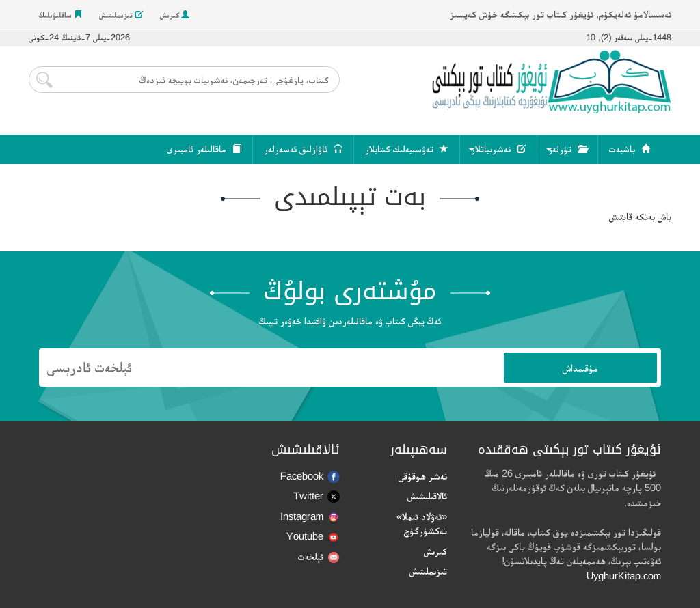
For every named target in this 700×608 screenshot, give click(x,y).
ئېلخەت (319, 557)
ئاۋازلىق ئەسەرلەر (303, 149)
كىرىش (175, 15)
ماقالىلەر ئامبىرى (204, 149)
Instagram (310, 516)
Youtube (313, 536)
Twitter (317, 496)
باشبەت (630, 149)
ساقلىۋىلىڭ (60, 15)
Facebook (310, 476)
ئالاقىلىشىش (427, 496)
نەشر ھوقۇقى (423, 476)
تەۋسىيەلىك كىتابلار (407, 149)
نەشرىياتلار (498, 149)
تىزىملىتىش (121, 15)
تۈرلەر (567, 149)
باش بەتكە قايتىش (640, 216)
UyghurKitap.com (624, 576)
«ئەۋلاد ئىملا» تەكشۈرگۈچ (422, 523)
